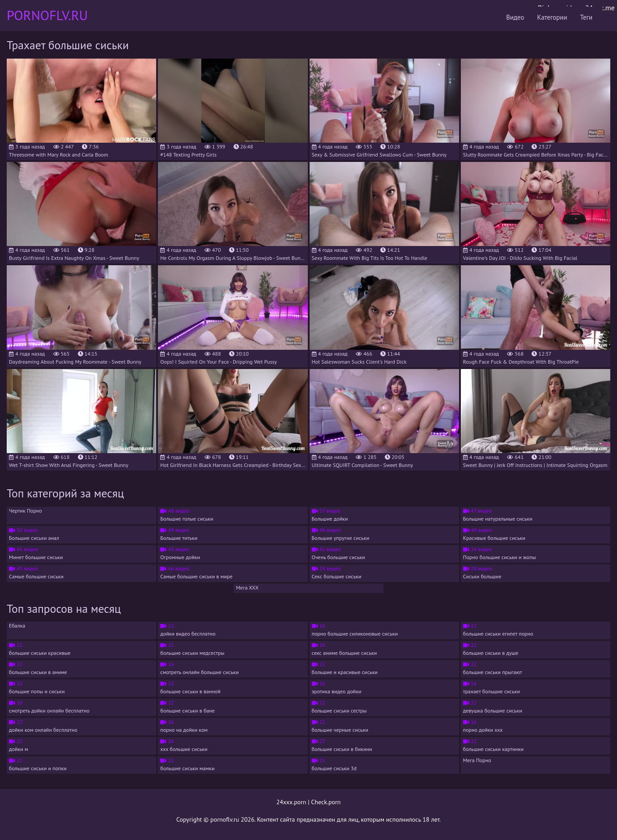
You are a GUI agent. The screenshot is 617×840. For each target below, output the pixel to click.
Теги (513, 16)
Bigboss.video (559, 8)
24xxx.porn (291, 802)
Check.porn (326, 802)
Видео (429, 16)
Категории (472, 16)
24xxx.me (600, 8)
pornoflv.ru (225, 819)
